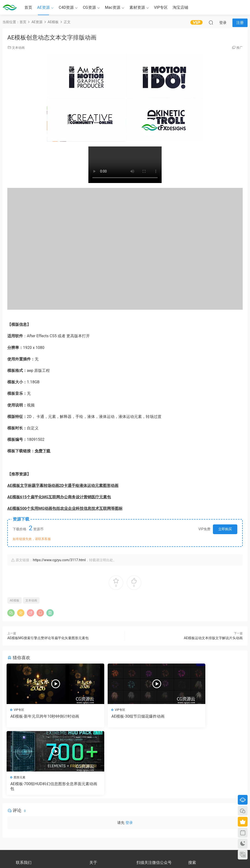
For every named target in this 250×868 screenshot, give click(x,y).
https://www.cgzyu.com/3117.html (59, 560)
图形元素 (180, 710)
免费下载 (42, 451)
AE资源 (43, 7)
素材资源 (137, 7)
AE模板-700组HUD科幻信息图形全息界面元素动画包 (205, 719)
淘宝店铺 (180, 7)
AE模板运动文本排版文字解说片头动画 (213, 638)
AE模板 (15, 600)
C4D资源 (66, 7)
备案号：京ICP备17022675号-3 (125, 856)
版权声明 (95, 812)
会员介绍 (95, 808)
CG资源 (89, 7)
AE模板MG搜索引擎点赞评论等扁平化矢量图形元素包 (48, 638)
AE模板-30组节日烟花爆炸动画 (118, 716)
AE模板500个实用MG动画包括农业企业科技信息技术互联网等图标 (65, 508)
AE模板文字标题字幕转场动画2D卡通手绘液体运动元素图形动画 (63, 486)
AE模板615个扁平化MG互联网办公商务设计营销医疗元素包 (59, 497)
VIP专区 (161, 7)
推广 (240, 48)
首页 (28, 7)
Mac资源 (113, 7)
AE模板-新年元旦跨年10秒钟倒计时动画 (43, 719)
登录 (129, 757)
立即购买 (225, 529)
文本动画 (18, 48)
